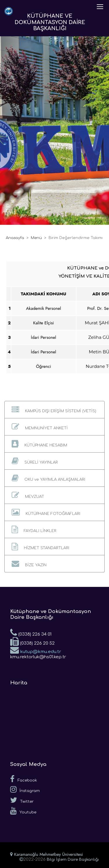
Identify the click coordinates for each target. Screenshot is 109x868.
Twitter (22, 800)
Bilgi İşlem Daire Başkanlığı (73, 860)
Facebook (24, 779)
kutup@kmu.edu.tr (36, 650)
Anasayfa (15, 238)
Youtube (23, 811)
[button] (54, 410)
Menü (36, 238)
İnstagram (25, 789)
